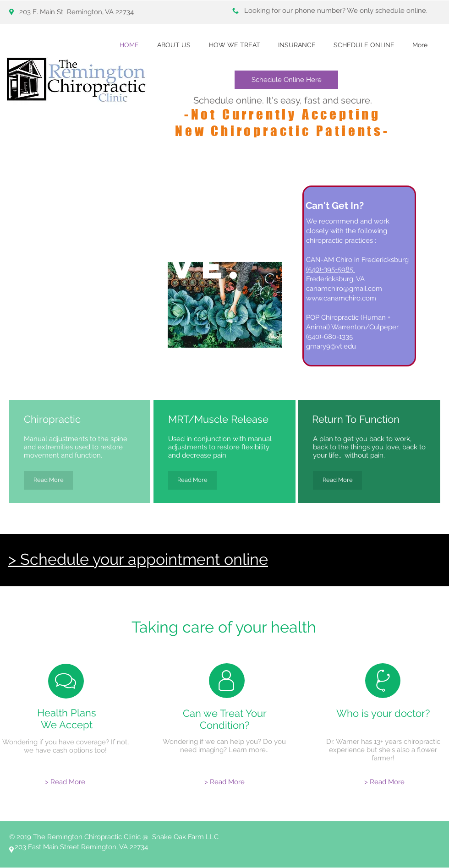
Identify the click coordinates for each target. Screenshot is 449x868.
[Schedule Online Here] (286, 80)
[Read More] (48, 480)
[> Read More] (65, 782)
